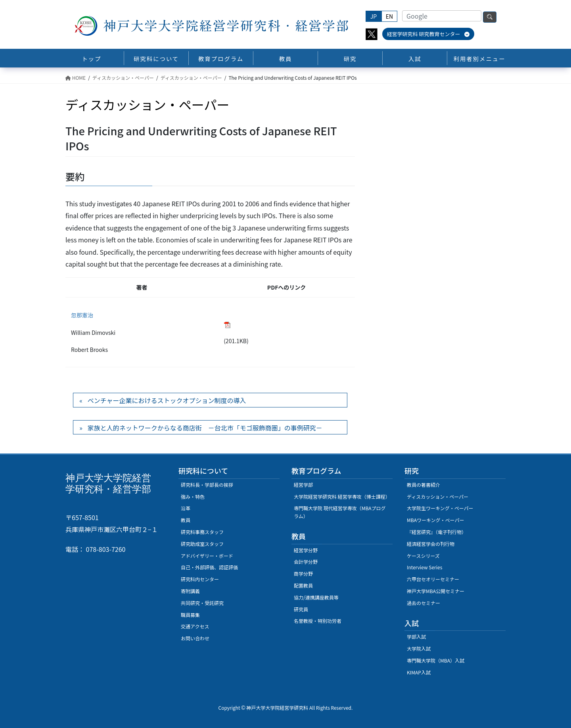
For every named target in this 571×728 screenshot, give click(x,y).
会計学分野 (306, 562)
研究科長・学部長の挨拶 (207, 485)
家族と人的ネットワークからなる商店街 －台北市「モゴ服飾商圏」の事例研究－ (205, 428)
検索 (490, 17)
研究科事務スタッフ (202, 532)
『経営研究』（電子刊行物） (437, 532)
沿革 (186, 508)
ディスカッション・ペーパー (438, 497)
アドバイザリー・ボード (207, 556)
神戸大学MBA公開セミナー (436, 591)
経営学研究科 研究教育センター (428, 34)
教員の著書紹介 (423, 485)
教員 (186, 520)
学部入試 (416, 637)
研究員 (301, 609)
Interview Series (424, 567)
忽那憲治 (82, 315)
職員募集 (190, 615)
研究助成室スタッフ (202, 544)
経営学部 (303, 485)
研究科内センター (200, 579)
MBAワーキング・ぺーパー (435, 520)
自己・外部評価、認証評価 (209, 567)
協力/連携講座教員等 (316, 597)
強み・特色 (193, 497)
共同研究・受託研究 (202, 603)
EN (389, 16)
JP (374, 16)
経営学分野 (306, 550)
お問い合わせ (195, 638)
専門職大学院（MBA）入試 (436, 660)
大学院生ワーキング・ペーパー (440, 508)
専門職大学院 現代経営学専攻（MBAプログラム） (340, 512)
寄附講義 (190, 591)
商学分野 (303, 573)
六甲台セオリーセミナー (433, 579)
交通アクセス (195, 626)
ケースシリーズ (423, 556)
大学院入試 (419, 648)
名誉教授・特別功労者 (318, 621)
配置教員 (303, 585)
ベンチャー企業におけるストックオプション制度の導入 (167, 400)
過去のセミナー (423, 603)
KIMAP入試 (419, 672)
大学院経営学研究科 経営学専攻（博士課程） (342, 497)
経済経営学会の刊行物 (431, 544)
